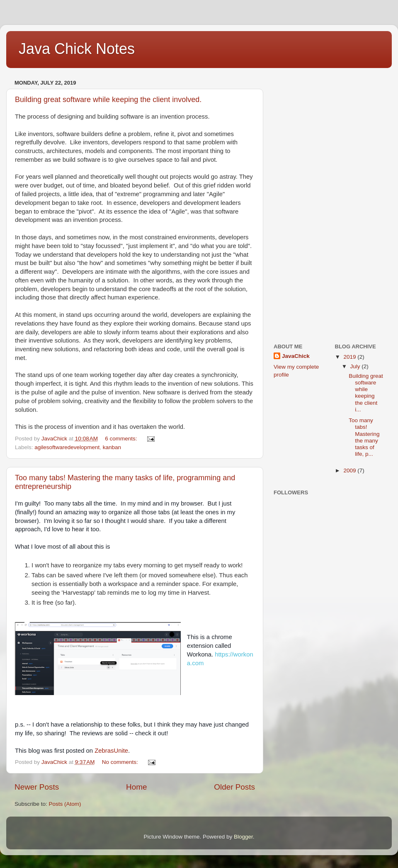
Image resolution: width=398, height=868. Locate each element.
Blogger (243, 837)
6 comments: (122, 439)
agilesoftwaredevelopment (67, 447)
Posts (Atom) (65, 804)
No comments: (121, 762)
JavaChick (296, 356)
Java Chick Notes (77, 49)
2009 (350, 470)
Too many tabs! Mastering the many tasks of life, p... (364, 437)
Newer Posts (37, 787)
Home (136, 787)
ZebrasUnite (111, 751)
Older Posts (234, 787)
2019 (350, 357)
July (356, 366)
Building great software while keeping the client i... (366, 393)
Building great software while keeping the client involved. (108, 100)
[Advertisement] (307, 202)
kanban (112, 447)
